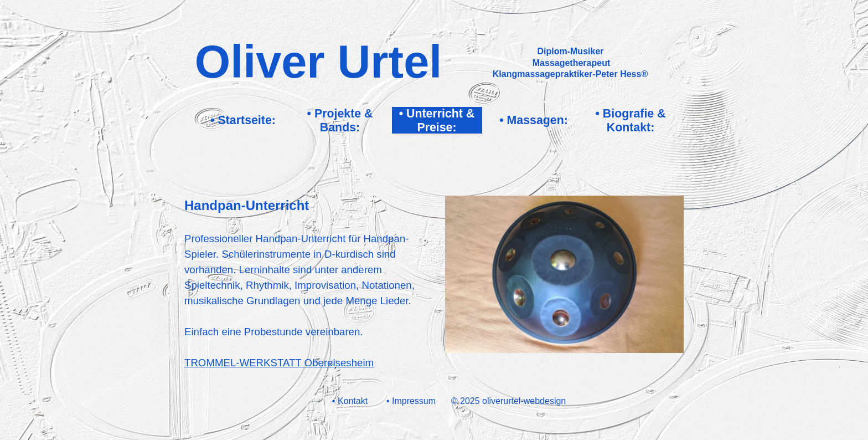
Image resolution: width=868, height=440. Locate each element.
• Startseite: (243, 120)
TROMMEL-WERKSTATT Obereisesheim (279, 363)
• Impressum (411, 401)
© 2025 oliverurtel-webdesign (508, 401)
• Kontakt (350, 401)
